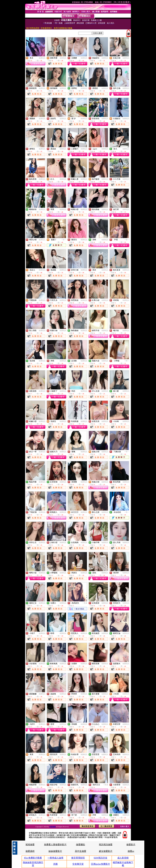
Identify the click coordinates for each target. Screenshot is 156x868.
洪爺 (55, 864)
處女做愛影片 (106, 851)
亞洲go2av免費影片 (100, 864)
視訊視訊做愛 (106, 845)
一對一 (64, 240)
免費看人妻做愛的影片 (55, 845)
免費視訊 (42, 58)
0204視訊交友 (101, 858)
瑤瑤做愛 (30, 845)
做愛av (131, 851)
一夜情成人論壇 (55, 858)
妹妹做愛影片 (55, 851)
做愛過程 (30, 851)
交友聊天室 (78, 864)
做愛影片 (131, 845)
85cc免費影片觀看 (33, 858)
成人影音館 (123, 858)
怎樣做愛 (53, 827)
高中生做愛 (81, 851)
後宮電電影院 (78, 858)
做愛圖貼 (81, 845)
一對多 (85, 603)
